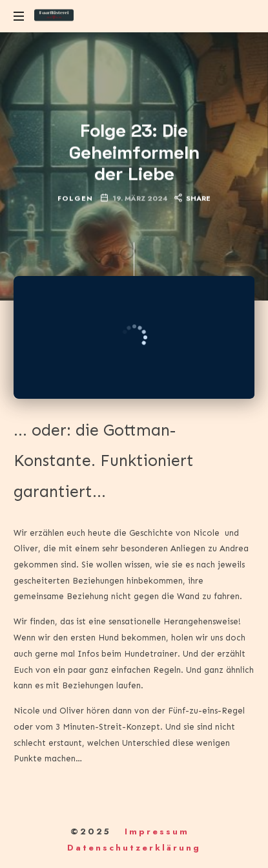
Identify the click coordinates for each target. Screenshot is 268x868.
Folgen (75, 198)
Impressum (157, 831)
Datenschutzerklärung (134, 848)
